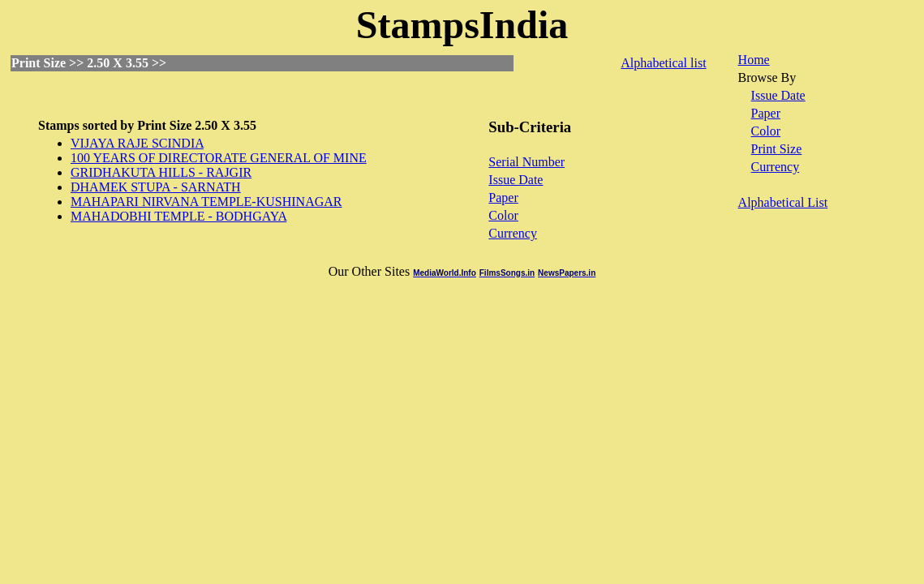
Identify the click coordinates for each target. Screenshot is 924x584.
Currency (513, 233)
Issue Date (516, 180)
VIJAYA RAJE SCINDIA (137, 143)
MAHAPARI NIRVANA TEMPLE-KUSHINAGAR (206, 202)
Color (503, 215)
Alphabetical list (663, 63)
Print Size (777, 149)
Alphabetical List (783, 202)
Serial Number (526, 162)
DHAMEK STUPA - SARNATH (156, 187)
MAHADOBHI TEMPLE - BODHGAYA (178, 216)
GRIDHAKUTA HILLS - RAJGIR (161, 172)
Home (754, 60)
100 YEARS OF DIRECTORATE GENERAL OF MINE (219, 158)
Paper (503, 198)
